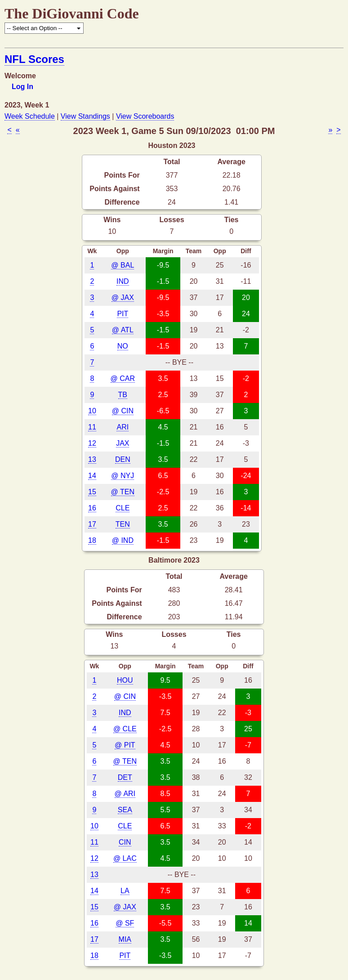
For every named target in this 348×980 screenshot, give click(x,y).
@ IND (123, 540)
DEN (123, 459)
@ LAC (125, 858)
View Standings (85, 116)
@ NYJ (123, 476)
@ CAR (123, 378)
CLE (123, 508)
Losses (172, 220)
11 (92, 427)
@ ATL (123, 330)
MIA (125, 939)
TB (123, 395)
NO (123, 346)
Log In (22, 87)
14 (92, 476)
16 (92, 508)
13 (92, 459)
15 (92, 492)
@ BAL (123, 265)
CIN (125, 842)
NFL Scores (34, 59)
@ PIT (125, 745)
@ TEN (123, 492)
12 (92, 443)
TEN (123, 524)
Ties (232, 220)
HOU (125, 680)
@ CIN (123, 411)
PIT (123, 314)
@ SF (125, 923)
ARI (123, 427)
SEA (125, 810)
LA (125, 891)
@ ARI (125, 794)
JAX (123, 443)
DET (125, 777)
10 (92, 411)
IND (123, 281)
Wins (112, 220)
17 (92, 524)
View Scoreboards (145, 116)
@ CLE (125, 729)
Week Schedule (30, 116)
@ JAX (123, 298)
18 (92, 540)
